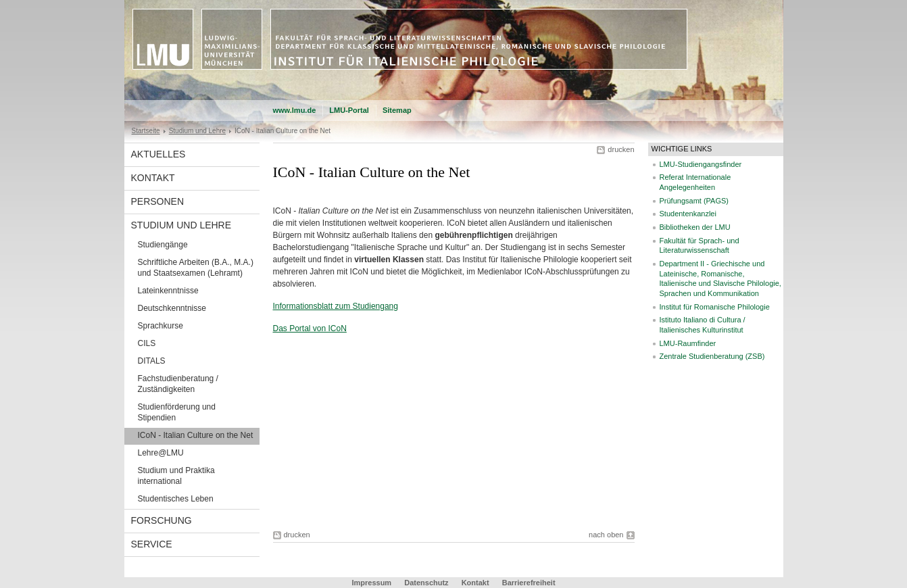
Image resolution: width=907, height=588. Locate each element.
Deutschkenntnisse (172, 308)
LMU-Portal (349, 110)
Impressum (371, 583)
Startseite (146, 131)
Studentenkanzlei (688, 214)
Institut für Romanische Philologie (715, 307)
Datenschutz (426, 583)
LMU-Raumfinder (688, 343)
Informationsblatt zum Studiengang (336, 306)
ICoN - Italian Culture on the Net (196, 435)
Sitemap (397, 110)
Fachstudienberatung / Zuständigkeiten (178, 384)
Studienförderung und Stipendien (177, 412)
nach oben (606, 535)
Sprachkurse (161, 326)
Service (152, 544)
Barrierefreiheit (529, 583)
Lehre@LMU (161, 453)
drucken (621, 149)
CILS (147, 343)
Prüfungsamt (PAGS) (694, 201)
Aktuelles (158, 154)
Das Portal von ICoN (310, 328)
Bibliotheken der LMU (695, 227)
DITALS (152, 361)
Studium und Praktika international (176, 476)
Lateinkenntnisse (168, 291)
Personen (158, 201)
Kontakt (153, 178)
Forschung (162, 520)
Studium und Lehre (197, 131)
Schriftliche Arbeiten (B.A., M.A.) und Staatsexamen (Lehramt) (196, 268)
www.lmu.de (295, 110)
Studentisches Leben (176, 499)
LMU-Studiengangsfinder (701, 164)
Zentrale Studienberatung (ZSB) (712, 356)
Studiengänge (163, 245)
